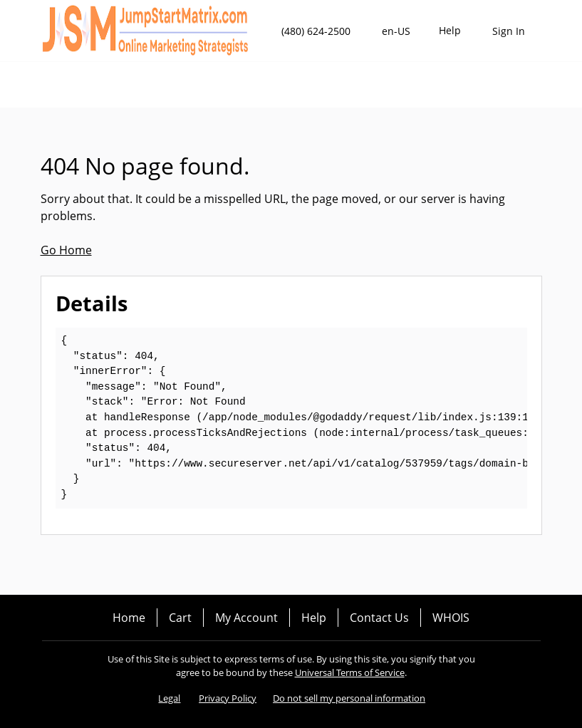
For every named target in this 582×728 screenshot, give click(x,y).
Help (314, 618)
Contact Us (379, 618)
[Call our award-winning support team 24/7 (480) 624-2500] (450, 31)
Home (129, 618)
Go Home (66, 250)
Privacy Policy (228, 698)
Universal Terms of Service (350, 672)
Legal (169, 698)
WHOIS (451, 618)
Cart (180, 618)
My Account (246, 618)
